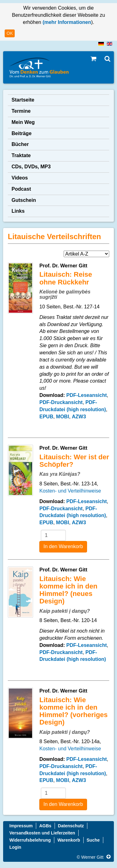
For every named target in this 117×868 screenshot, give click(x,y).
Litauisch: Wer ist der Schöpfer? (74, 461)
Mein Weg (23, 122)
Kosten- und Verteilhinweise (70, 491)
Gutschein (24, 200)
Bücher (20, 144)
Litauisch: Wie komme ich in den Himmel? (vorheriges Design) (73, 711)
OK (10, 33)
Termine (21, 111)
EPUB (46, 417)
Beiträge (22, 133)
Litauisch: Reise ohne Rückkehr (66, 278)
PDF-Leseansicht (86, 395)
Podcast (21, 189)
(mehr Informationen (66, 22)
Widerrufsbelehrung (30, 840)
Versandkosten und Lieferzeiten (42, 833)
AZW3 (79, 417)
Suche (93, 840)
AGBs (45, 826)
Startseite (23, 100)
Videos (20, 178)
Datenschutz (71, 826)
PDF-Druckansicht (61, 402)
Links (18, 211)
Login (15, 847)
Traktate (21, 155)
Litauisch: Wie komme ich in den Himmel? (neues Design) (68, 590)
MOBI (63, 417)
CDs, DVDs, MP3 (31, 167)
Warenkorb (69, 840)
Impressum (21, 826)
